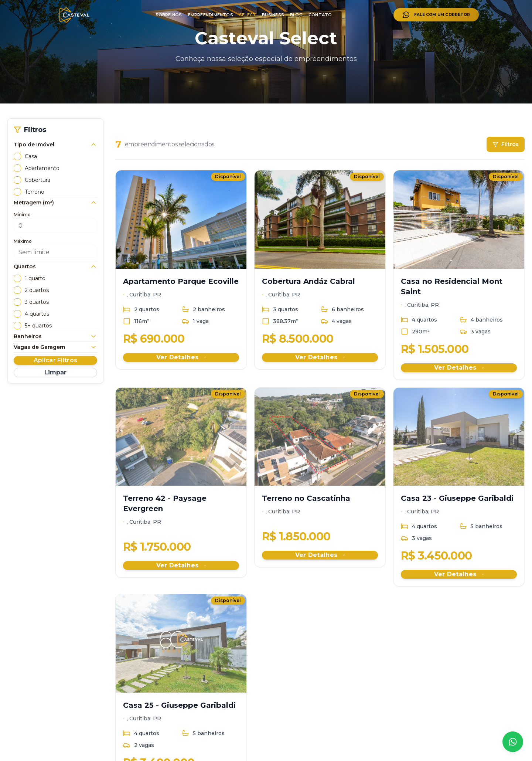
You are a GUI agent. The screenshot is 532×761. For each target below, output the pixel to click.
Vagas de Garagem (55, 347)
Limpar (55, 372)
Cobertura (37, 180)
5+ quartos (38, 326)
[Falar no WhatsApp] (513, 742)
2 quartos (37, 290)
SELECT (248, 15)
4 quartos (37, 314)
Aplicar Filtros (56, 360)
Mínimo (22, 215)
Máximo (23, 241)
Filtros (506, 144)
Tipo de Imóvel (55, 145)
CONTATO (320, 15)
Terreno (35, 192)
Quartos (55, 266)
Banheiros (55, 336)
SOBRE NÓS (169, 15)
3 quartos (37, 302)
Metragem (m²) (55, 203)
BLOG (296, 15)
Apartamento (42, 168)
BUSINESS (273, 15)
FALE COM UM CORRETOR (436, 15)
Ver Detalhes (181, 357)
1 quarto (35, 278)
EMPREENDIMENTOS (211, 15)
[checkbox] (17, 156)
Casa (31, 156)
